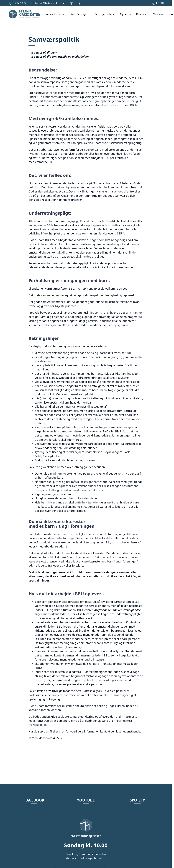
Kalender (142, 14)
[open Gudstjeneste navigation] (105, 14)
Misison (158, 14)
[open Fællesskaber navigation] (55, 14)
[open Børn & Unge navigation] (80, 14)
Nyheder (126, 14)
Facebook (34, 800)
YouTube (86, 800)
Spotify (137, 800)
